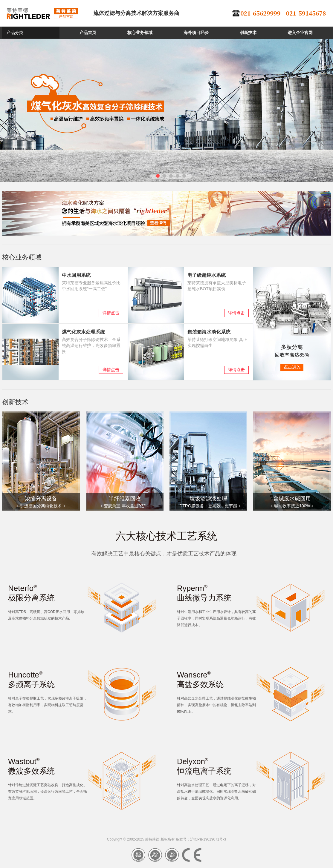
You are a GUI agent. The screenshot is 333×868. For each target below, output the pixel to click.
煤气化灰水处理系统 (83, 332)
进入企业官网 (300, 33)
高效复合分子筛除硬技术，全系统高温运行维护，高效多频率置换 (91, 345)
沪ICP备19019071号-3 (208, 839)
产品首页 (88, 33)
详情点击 (111, 313)
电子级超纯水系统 (207, 275)
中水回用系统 (76, 275)
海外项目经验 (196, 33)
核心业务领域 (140, 33)
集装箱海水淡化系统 (209, 332)
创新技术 (248, 33)
